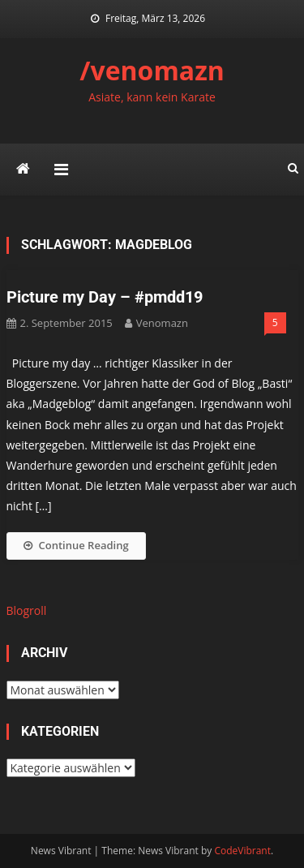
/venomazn (152, 70)
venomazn (162, 323)
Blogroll (27, 610)
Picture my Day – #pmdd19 (105, 297)
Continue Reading (76, 545)
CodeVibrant (242, 851)
